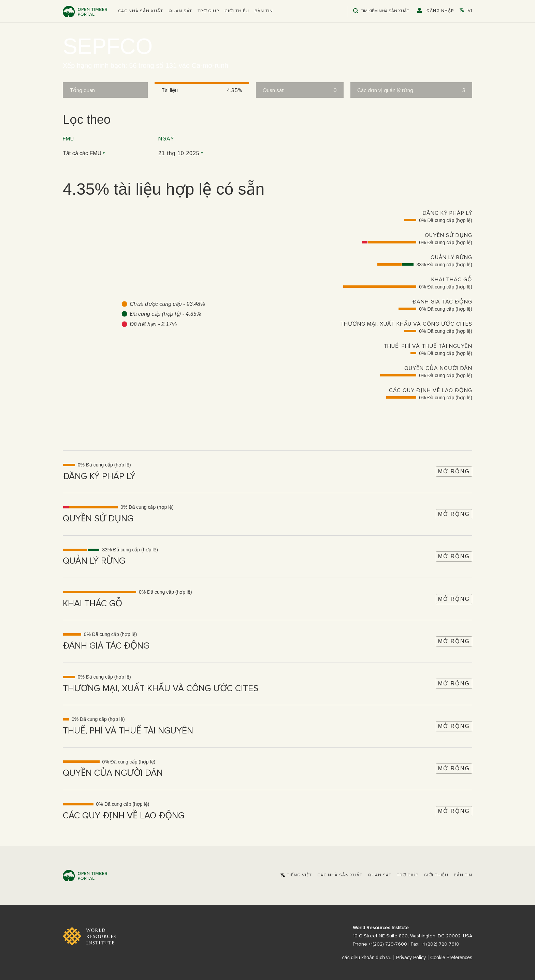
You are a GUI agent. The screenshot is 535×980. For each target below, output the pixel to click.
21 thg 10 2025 (179, 153)
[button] (141, 11)
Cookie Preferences (451, 957)
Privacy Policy (411, 957)
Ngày (166, 139)
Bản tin (264, 11)
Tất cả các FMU (82, 153)
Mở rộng (454, 471)
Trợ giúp (208, 11)
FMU (68, 139)
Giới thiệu (237, 11)
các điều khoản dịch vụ (367, 957)
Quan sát (180, 11)
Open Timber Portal (85, 11)
